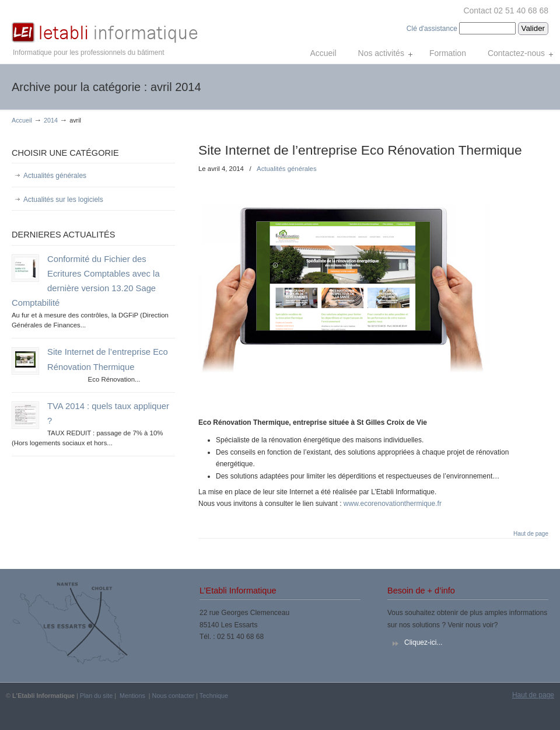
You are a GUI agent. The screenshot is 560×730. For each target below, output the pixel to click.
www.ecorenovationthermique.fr (393, 504)
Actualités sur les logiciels (63, 200)
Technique (214, 696)
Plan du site (96, 696)
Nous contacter (174, 696)
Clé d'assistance (433, 29)
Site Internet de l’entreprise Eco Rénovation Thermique (360, 150)
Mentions (132, 696)
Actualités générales (287, 169)
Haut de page (531, 534)
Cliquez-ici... (423, 642)
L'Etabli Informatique (105, 24)
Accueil (22, 120)
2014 (51, 120)
